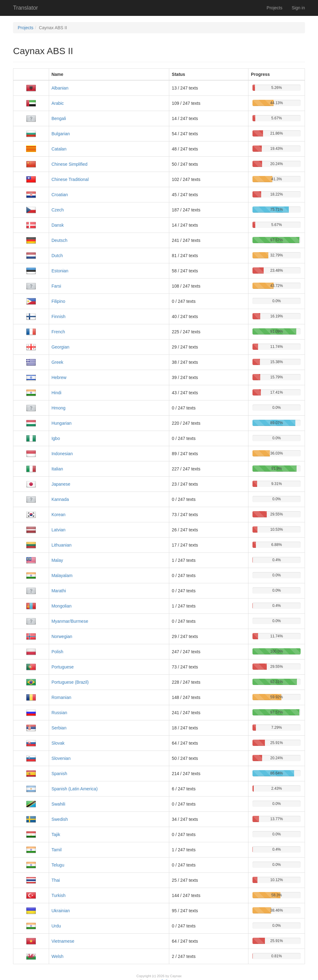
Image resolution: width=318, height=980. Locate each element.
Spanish (59, 774)
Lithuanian (62, 545)
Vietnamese (63, 941)
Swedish (60, 819)
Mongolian (62, 606)
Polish (57, 652)
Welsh (58, 956)
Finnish (59, 317)
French (58, 332)
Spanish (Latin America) (75, 789)
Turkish (59, 895)
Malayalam (62, 576)
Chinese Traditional (70, 179)
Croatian (60, 195)
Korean (59, 515)
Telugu (58, 865)
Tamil (57, 850)
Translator (25, 8)
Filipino (58, 301)
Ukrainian (61, 911)
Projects (275, 8)
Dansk (58, 225)
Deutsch (59, 240)
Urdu (56, 926)
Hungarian (62, 423)
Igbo (56, 438)
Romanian (61, 697)
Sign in (298, 8)
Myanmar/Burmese (70, 621)
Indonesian (62, 454)
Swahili (58, 804)
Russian (59, 713)
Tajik (56, 834)
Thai (56, 880)
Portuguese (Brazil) (70, 682)
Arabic (58, 103)
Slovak (58, 743)
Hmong (59, 408)
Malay (57, 560)
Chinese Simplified (70, 164)
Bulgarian (61, 134)
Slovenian (61, 758)
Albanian (60, 88)
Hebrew (59, 377)
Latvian (59, 530)
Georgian (61, 347)
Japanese (61, 484)
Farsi (56, 286)
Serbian (59, 728)
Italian (57, 469)
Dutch (57, 256)
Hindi (57, 393)
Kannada (60, 499)
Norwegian (62, 636)
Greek (57, 362)
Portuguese (63, 667)
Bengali (59, 118)
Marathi (59, 591)
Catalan (59, 149)
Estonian (60, 271)
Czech (58, 210)
